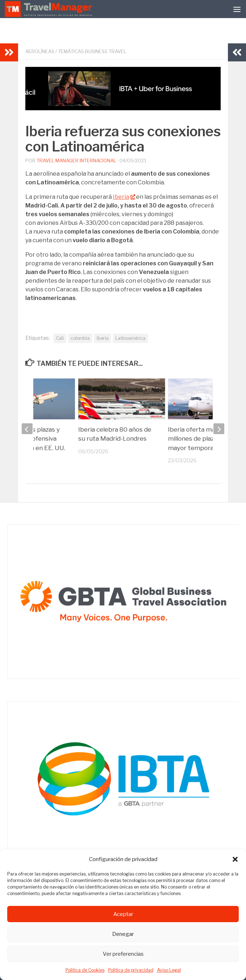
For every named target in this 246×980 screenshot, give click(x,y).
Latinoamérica (130, 338)
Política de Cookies (85, 970)
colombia (80, 338)
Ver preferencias (123, 954)
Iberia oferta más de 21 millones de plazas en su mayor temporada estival (204, 439)
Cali (60, 338)
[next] (219, 429)
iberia (103, 338)
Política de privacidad (131, 970)
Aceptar (123, 914)
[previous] (27, 429)
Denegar (123, 934)
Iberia (124, 197)
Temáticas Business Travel (92, 51)
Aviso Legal (169, 970)
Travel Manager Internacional (76, 161)
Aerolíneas (40, 51)
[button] (235, 859)
